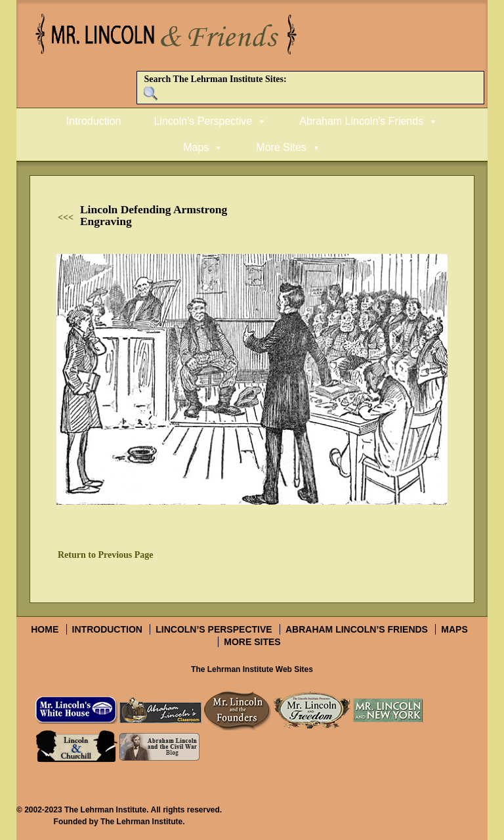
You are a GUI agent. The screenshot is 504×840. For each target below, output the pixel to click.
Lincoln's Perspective (203, 121)
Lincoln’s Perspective (214, 629)
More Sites (281, 147)
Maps (196, 147)
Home (45, 629)
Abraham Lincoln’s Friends (357, 629)
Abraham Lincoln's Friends (361, 121)
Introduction (94, 121)
